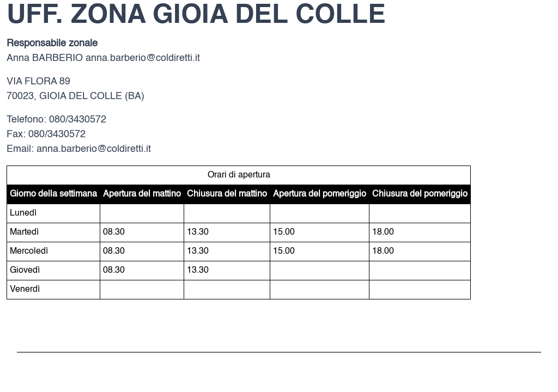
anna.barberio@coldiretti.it (143, 58)
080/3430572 (78, 120)
